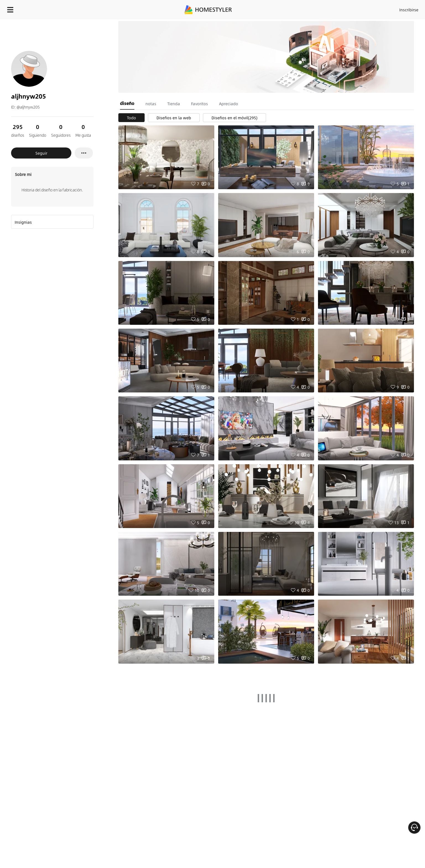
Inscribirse (339, 8)
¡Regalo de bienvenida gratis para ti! (296, 23)
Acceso (317, 8)
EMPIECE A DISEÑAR (396, 8)
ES (359, 8)
